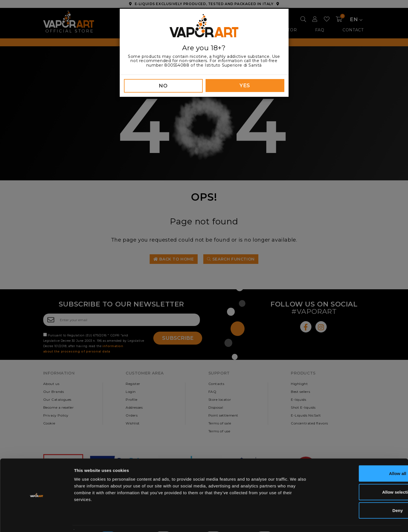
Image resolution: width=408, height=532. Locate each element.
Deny (361, 495)
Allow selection (361, 477)
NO (163, 86)
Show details (296, 521)
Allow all (361, 458)
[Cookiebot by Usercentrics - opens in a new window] (37, 521)
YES (245, 86)
